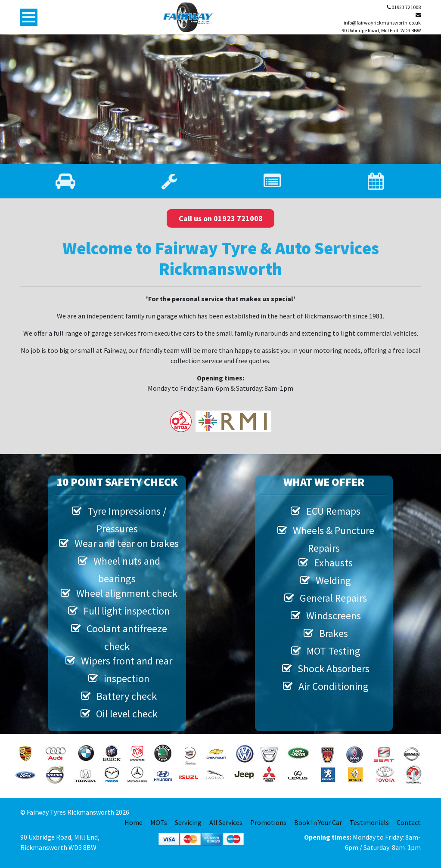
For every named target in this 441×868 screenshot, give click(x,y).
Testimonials (369, 822)
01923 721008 (404, 7)
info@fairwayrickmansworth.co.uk (382, 19)
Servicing (188, 822)
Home (134, 822)
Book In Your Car (318, 822)
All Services (226, 822)
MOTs (159, 822)
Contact (409, 822)
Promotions (268, 822)
